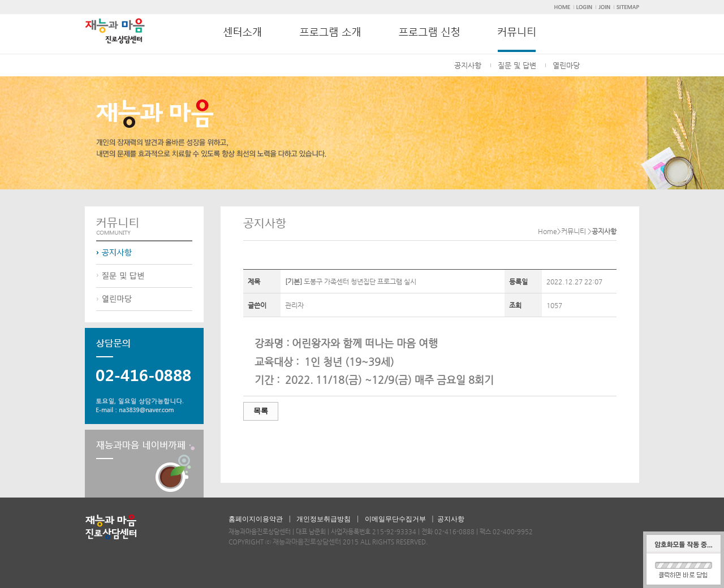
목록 (261, 411)
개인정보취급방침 (324, 519)
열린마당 (566, 65)
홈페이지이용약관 (256, 519)
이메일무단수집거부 (395, 519)
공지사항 (468, 65)
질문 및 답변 (517, 65)
